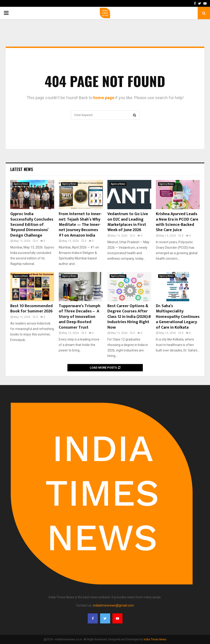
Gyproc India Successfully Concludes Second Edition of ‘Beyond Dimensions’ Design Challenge (32, 225)
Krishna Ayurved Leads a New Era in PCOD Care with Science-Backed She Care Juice (177, 222)
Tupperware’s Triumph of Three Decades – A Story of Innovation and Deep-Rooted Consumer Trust (80, 317)
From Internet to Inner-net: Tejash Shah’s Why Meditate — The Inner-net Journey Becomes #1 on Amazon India (80, 225)
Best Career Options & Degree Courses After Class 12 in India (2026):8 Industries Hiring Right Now (129, 317)
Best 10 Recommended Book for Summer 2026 (32, 309)
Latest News (22, 169)
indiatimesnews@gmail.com (113, 605)
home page (104, 98)
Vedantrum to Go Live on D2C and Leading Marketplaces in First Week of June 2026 (128, 222)
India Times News (155, 639)
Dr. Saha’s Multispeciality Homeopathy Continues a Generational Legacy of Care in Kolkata (178, 317)
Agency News (21, 184)
